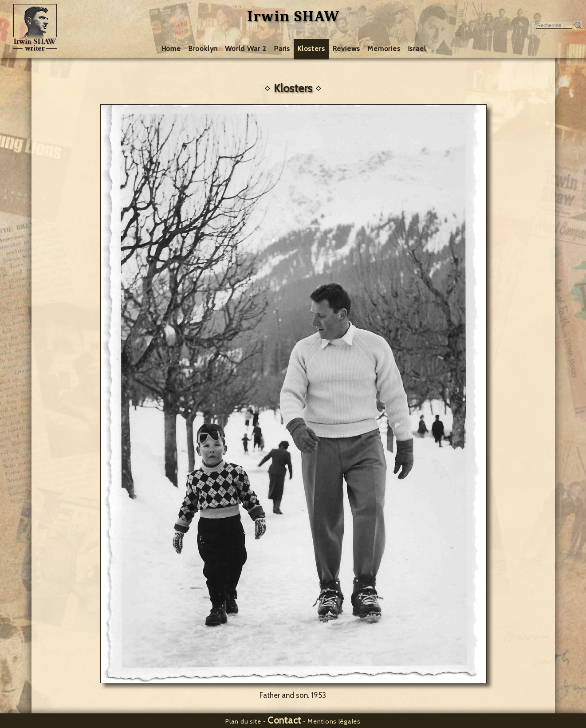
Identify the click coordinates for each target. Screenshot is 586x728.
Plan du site (243, 721)
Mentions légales (334, 721)
